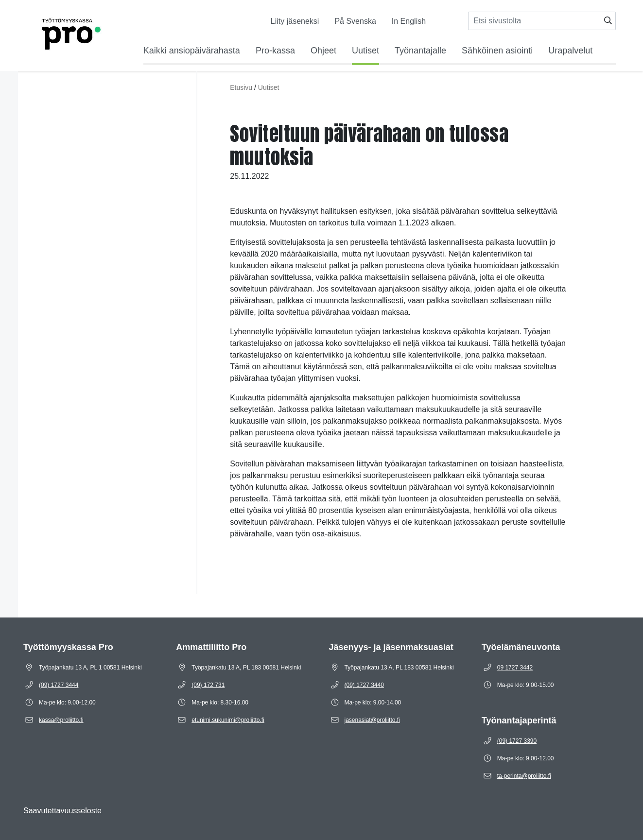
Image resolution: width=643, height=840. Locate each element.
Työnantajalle (420, 51)
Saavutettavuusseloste (62, 811)
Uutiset (365, 51)
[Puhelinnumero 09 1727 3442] (515, 668)
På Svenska (355, 21)
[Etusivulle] (58, 32)
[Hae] (608, 21)
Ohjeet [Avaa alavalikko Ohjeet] (323, 51)
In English (409, 21)
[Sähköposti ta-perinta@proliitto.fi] (524, 776)
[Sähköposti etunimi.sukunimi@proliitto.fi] (228, 720)
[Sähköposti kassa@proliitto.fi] (61, 720)
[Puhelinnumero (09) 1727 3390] (517, 741)
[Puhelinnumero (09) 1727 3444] (59, 685)
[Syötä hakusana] (542, 21)
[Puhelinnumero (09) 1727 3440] (364, 685)
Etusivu (241, 87)
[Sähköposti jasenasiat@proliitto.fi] (372, 720)
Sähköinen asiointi (497, 51)
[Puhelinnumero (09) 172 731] (208, 685)
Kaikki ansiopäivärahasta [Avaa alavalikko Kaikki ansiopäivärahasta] (192, 51)
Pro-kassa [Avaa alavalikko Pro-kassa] (275, 51)
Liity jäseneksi (295, 21)
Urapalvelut (570, 51)
